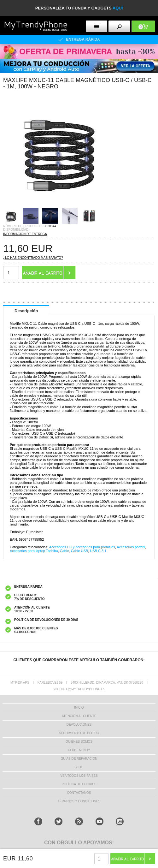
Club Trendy (79, 750)
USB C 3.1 (98, 551)
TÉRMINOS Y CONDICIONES (79, 801)
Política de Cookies (79, 784)
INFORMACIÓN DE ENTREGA (25, 234)
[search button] (119, 26)
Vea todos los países (79, 776)
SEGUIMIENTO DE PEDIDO (79, 733)
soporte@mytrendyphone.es (79, 689)
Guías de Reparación (79, 759)
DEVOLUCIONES (79, 725)
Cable (64, 551)
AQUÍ (118, 8)
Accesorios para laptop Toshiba (34, 551)
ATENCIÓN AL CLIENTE (79, 716)
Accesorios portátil (131, 547)
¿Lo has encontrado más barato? (33, 258)
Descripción (26, 311)
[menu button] (97, 26)
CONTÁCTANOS (79, 793)
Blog (79, 767)
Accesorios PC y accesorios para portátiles (82, 547)
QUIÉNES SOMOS (79, 742)
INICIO (79, 707)
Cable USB (79, 551)
